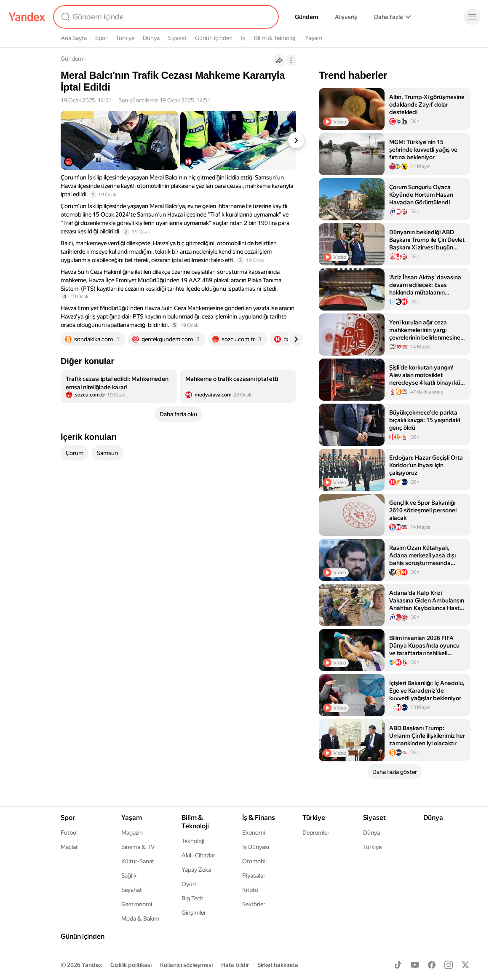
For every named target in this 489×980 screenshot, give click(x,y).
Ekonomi (254, 833)
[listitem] (119, 386)
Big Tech (192, 898)
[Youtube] (415, 965)
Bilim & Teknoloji (275, 38)
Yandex (92, 965)
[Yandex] (27, 17)
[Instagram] (449, 965)
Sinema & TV (138, 847)
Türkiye (125, 38)
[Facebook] (432, 965)
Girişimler (194, 913)
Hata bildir (235, 965)
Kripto (250, 890)
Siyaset (177, 38)
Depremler (316, 833)
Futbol (69, 833)
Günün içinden (214, 38)
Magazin (132, 833)
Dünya (151, 38)
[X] (465, 965)
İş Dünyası (256, 847)
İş (243, 38)
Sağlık (129, 876)
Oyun (189, 884)
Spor (101, 38)
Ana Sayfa (74, 38)
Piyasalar (254, 876)
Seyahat (132, 890)
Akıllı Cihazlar (198, 855)
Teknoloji (193, 841)
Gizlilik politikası (131, 965)
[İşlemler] (291, 60)
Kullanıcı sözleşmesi (186, 965)
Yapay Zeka (196, 870)
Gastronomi (137, 904)
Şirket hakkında (278, 965)
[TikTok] (398, 965)
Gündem (306, 17)
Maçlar (69, 847)
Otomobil (254, 861)
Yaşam (314, 38)
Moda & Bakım (140, 918)
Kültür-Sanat (138, 861)
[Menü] (472, 17)
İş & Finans (259, 818)
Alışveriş (346, 17)
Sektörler (254, 904)
